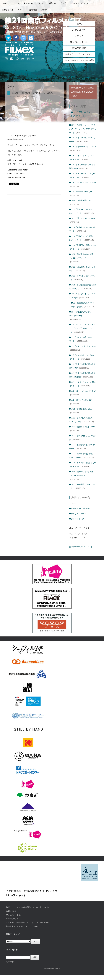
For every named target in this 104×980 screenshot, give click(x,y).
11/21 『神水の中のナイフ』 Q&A (32, 93)
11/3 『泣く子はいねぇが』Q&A (83, 182)
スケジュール (8, 10)
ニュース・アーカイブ (78, 534)
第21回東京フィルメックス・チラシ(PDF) (23, 926)
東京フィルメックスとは (34, 3)
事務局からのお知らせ (79, 508)
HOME (5, 3)
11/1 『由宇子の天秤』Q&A (81, 191)
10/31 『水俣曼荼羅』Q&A (80, 200)
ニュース (16, 3)
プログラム (65, 3)
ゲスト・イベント (81, 3)
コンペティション (79, 42)
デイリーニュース (78, 514)
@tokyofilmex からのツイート (81, 547)
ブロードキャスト (78, 519)
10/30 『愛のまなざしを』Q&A (82, 218)
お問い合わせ (11, 911)
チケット (21, 10)
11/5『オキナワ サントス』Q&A (83, 147)
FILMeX (33, 97)
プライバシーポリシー (15, 915)
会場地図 (33, 10)
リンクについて (12, 919)
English (44, 10)
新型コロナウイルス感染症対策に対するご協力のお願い (28, 907)
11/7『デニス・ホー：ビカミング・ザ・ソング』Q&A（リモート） (83, 129)
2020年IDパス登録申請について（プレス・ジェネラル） (28, 923)
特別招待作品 (79, 48)
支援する (52, 3)
